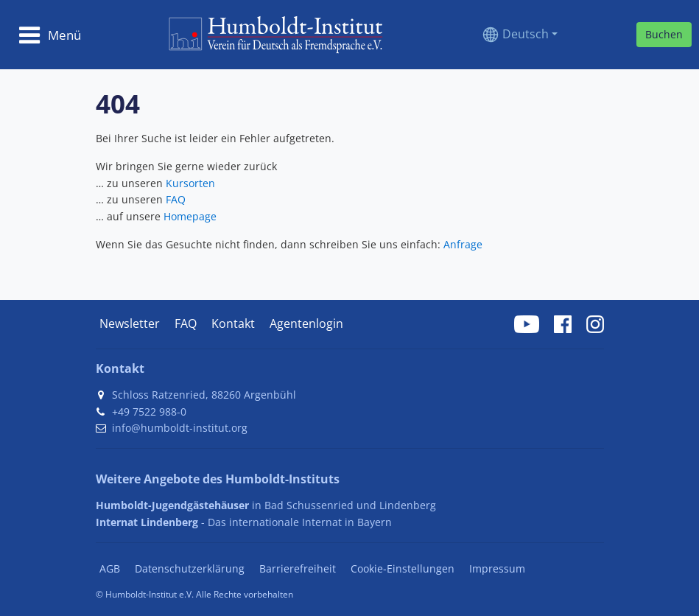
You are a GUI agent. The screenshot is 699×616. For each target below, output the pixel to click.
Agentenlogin (306, 323)
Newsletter (130, 323)
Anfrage (463, 244)
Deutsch (526, 34)
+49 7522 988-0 (149, 412)
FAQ (176, 199)
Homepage (190, 216)
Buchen (664, 34)
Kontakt (233, 323)
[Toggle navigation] (50, 35)
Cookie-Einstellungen (403, 568)
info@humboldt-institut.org (180, 428)
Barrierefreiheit (298, 568)
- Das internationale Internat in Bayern (244, 522)
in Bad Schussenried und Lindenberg (266, 505)
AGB (110, 568)
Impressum (497, 568)
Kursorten (190, 183)
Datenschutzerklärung (190, 568)
